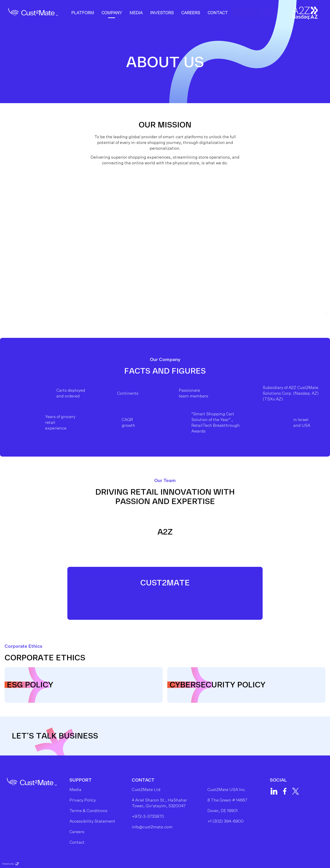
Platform (83, 19)
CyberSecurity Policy (217, 685)
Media (136, 19)
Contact (218, 19)
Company (112, 19)
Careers (191, 19)
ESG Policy (30, 685)
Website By (11, 864)
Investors (162, 19)
